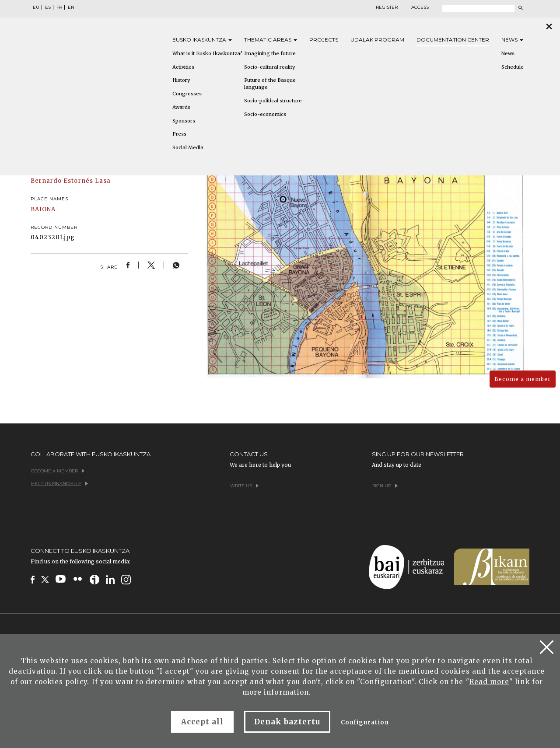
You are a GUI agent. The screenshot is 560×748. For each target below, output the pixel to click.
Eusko (202, 40)
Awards (181, 107)
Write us (244, 486)
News (512, 40)
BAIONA (43, 209)
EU (36, 7)
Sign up (385, 486)
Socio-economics (265, 114)
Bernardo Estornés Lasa (71, 181)
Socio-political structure (273, 101)
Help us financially (59, 484)
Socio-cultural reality (269, 67)
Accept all (202, 722)
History (181, 80)
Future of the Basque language (270, 84)
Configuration (365, 722)
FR (59, 7)
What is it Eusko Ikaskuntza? (207, 53)
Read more (489, 682)
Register (387, 7)
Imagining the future (270, 53)
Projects (324, 40)
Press (179, 134)
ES (48, 7)
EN (71, 7)
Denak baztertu (287, 722)
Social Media (188, 147)
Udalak (377, 40)
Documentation (453, 40)
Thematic (271, 40)
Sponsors (184, 121)
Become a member (523, 379)
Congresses (187, 94)
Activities (183, 67)
